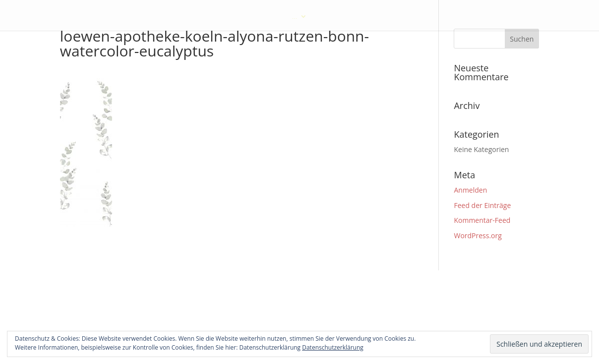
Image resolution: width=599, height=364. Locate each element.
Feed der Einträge (482, 205)
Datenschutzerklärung (333, 347)
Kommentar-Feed (482, 220)
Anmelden (470, 190)
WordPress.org (478, 235)
